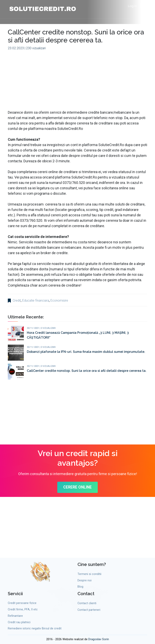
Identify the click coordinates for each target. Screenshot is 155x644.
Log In (132, 6)
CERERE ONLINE (78, 488)
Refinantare (15, 616)
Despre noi (85, 580)
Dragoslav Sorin (99, 639)
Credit (17, 300)
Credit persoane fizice (22, 603)
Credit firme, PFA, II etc (23, 610)
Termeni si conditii (89, 574)
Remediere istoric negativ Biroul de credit (35, 629)
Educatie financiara (36, 300)
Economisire (59, 300)
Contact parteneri (89, 610)
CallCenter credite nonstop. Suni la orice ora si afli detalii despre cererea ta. (87, 371)
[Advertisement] (77, 82)
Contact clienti (87, 603)
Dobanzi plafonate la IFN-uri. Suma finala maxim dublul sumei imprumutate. (86, 352)
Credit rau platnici (19, 622)
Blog (80, 587)
